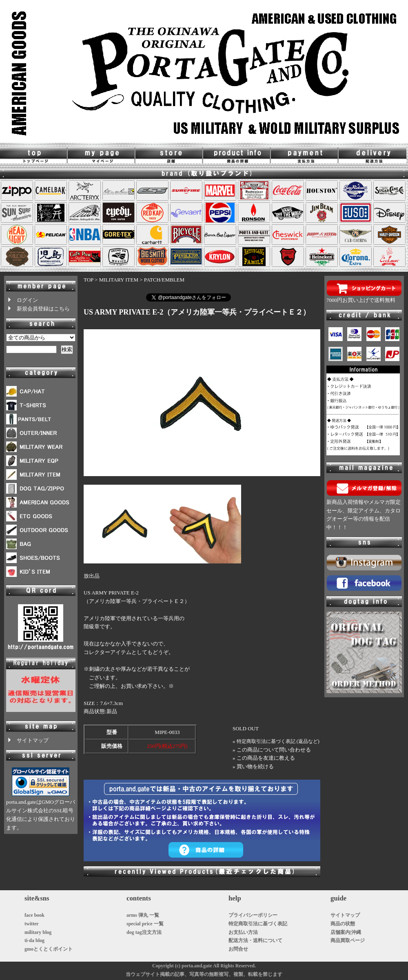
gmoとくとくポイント (49, 949)
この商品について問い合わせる (274, 750)
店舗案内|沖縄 (346, 932)
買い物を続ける (255, 766)
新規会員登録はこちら (38, 309)
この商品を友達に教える (266, 758)
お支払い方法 (243, 932)
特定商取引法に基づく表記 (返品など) (278, 741)
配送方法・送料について (255, 940)
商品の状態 (343, 924)
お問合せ (238, 949)
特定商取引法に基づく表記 (258, 924)
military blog (38, 932)
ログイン (22, 300)
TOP (89, 280)
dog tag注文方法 (144, 932)
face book (34, 915)
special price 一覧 (145, 924)
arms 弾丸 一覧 (143, 915)
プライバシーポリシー (253, 915)
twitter (32, 924)
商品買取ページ (348, 940)
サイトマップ (27, 740)
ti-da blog (34, 940)
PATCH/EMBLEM (164, 280)
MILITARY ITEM (119, 280)
